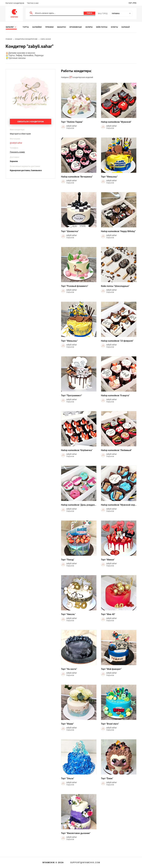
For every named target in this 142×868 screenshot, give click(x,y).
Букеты (114, 27)
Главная (9, 39)
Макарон (62, 27)
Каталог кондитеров (15, 3)
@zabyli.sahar (16, 143)
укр (130, 3)
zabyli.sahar (46, 39)
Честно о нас (33, 3)
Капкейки (37, 27)
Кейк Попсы (102, 27)
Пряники (49, 27)
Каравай (126, 27)
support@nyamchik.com (85, 862)
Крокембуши (76, 27)
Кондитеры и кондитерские (26, 39)
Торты (26, 27)
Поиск (89, 13)
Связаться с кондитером (31, 122)
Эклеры (89, 27)
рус (135, 3)
